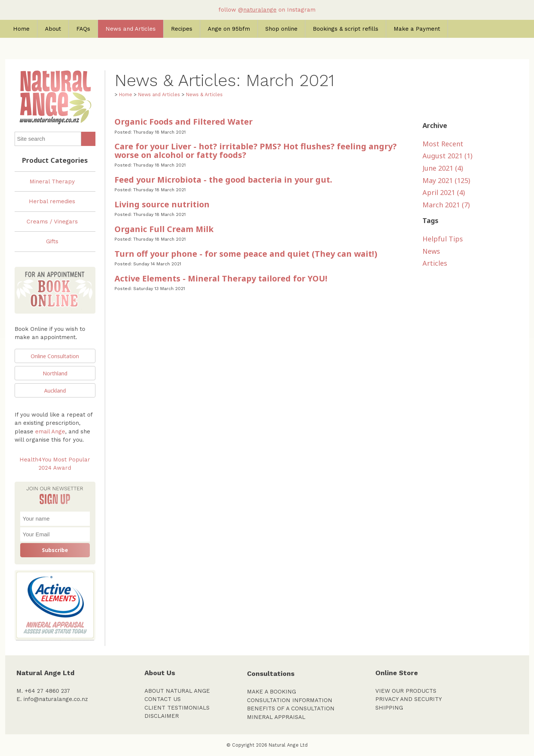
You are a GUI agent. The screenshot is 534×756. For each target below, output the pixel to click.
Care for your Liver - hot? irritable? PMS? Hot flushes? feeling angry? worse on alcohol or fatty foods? (256, 150)
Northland (55, 373)
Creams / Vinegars (52, 222)
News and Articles (131, 29)
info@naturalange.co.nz (56, 699)
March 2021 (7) (446, 205)
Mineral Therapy (52, 182)
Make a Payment (417, 29)
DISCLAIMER (162, 716)
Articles (435, 263)
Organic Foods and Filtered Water (184, 121)
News (431, 251)
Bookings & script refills (346, 29)
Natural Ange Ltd (288, 745)
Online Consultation (55, 356)
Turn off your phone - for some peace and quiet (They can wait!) (246, 254)
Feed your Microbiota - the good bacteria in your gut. (223, 179)
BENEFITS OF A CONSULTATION (291, 708)
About (53, 29)
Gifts (52, 241)
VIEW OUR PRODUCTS (406, 691)
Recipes (182, 29)
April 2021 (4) (444, 192)
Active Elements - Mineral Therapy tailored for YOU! (221, 278)
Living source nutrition (162, 204)
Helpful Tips (443, 239)
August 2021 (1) (447, 156)
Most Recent (443, 144)
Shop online (281, 29)
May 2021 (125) (446, 180)
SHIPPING (389, 708)
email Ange (50, 432)
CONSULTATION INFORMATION (290, 700)
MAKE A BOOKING (271, 692)
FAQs (83, 29)
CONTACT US (163, 699)
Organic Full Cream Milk (164, 229)
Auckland (55, 391)
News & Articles (204, 94)
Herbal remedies (52, 201)
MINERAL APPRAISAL (276, 717)
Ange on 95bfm (229, 29)
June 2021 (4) (443, 168)
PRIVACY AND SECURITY (409, 699)
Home (21, 29)
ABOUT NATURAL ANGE (177, 691)
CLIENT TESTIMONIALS (177, 708)
